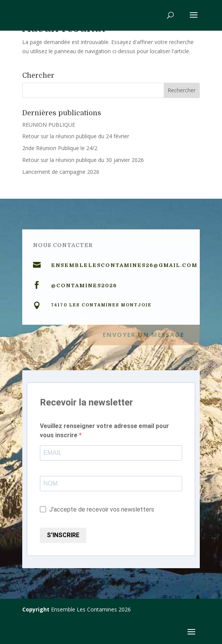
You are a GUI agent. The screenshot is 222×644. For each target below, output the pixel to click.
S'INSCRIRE (63, 535)
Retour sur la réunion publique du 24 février (76, 136)
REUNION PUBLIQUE (49, 125)
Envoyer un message (143, 333)
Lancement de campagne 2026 (61, 172)
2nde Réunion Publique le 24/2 (60, 148)
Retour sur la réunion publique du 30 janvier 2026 (83, 160)
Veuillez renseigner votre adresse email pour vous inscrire (104, 431)
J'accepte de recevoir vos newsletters (97, 509)
